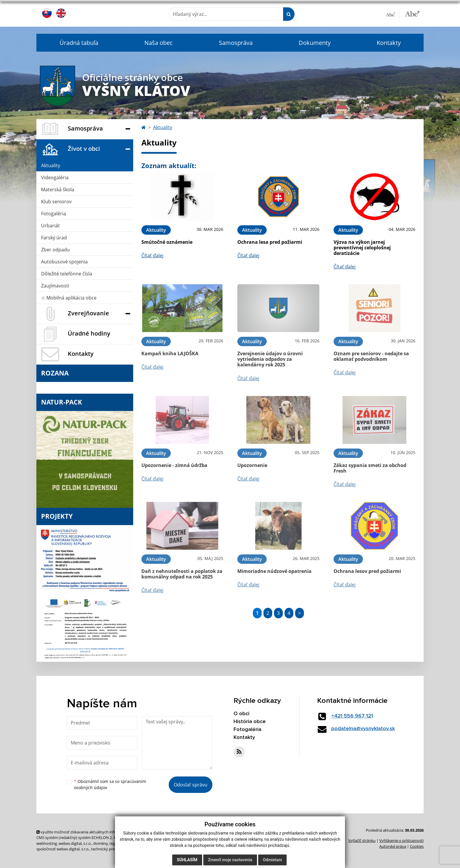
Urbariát (50, 226)
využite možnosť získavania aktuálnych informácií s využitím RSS (94, 832)
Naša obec (159, 43)
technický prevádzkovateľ (114, 849)
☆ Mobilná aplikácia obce (69, 298)
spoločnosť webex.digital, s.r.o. (63, 849)
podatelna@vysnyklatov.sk (363, 729)
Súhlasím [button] (187, 860)
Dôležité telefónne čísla (67, 274)
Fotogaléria (54, 214)
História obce (250, 722)
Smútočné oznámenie (167, 242)
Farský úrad (54, 238)
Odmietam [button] (272, 860)
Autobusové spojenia (64, 262)
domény (100, 843)
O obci (241, 714)
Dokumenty (315, 43)
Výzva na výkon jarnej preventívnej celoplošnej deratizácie (362, 248)
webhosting (47, 843)
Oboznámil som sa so (110, 784)
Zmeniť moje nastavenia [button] (230, 860)
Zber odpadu (55, 250)
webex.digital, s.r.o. (75, 843)
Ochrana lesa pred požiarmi (270, 242)
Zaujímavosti (55, 286)
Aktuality (51, 165)
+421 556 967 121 (352, 716)
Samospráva (236, 43)
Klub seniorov (56, 202)
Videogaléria (55, 177)
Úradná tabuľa (79, 43)
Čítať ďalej (152, 256)
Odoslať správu (191, 785)
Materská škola (58, 189)
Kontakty (389, 43)
